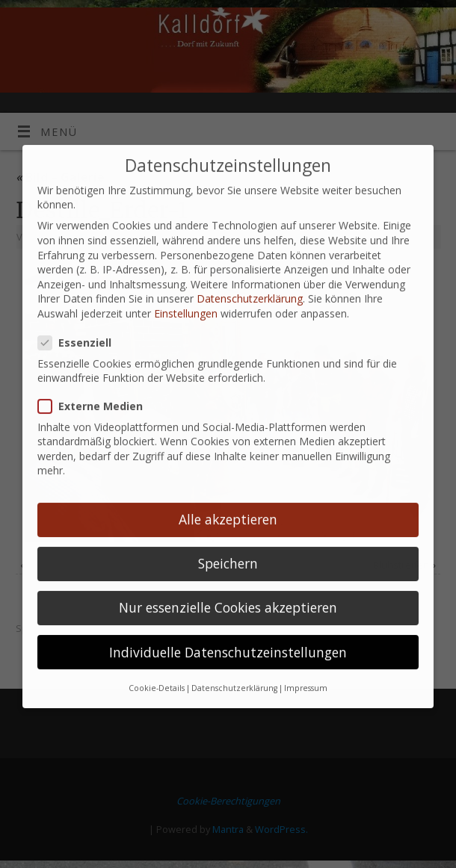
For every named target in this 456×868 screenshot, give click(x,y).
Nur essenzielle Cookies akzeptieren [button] (228, 589)
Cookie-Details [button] (157, 670)
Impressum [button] (306, 670)
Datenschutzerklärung (250, 280)
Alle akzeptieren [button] (228, 501)
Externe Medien (96, 388)
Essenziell (81, 325)
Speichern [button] (228, 545)
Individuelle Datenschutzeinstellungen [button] (228, 633)
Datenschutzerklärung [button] (234, 670)
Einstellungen (186, 295)
